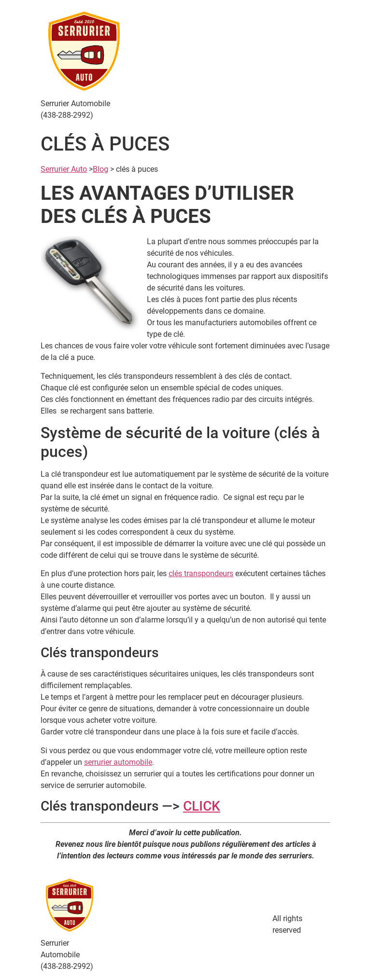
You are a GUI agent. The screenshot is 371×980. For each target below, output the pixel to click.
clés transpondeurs (201, 573)
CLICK (202, 806)
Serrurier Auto (64, 169)
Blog (100, 169)
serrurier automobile (118, 762)
